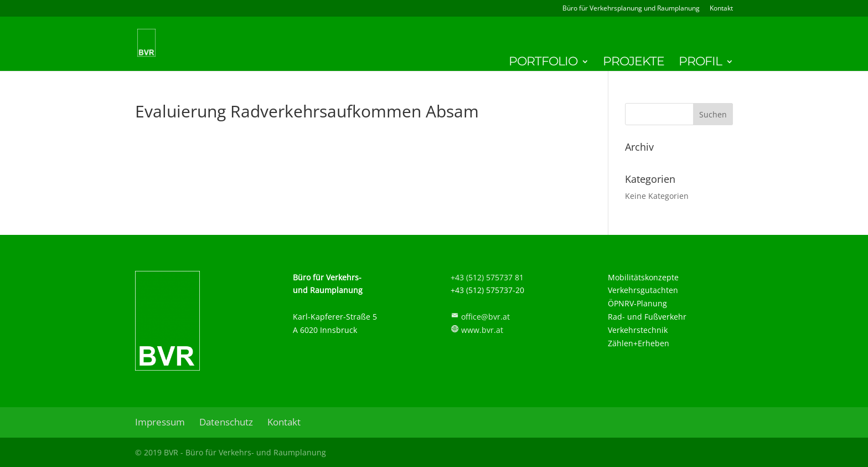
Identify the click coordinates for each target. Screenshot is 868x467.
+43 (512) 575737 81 (487, 277)
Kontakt (721, 9)
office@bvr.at (485, 317)
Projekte (634, 63)
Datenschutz (226, 422)
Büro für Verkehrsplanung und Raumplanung (631, 9)
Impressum (160, 422)
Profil (700, 63)
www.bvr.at (482, 330)
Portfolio (543, 63)
